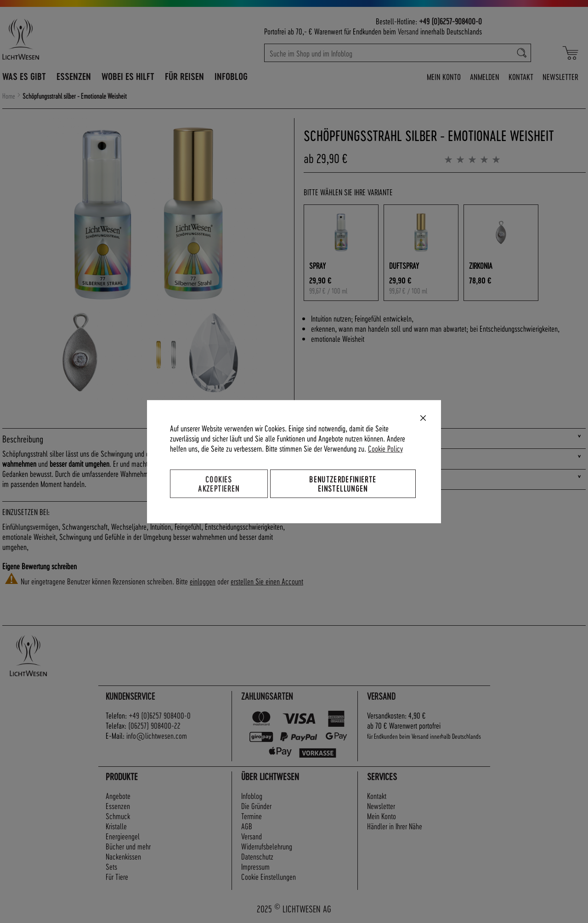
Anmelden (485, 76)
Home (9, 96)
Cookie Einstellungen (269, 876)
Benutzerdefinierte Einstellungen (343, 483)
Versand (408, 31)
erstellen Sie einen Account (267, 581)
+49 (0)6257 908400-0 (160, 715)
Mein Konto (444, 76)
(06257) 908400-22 (154, 725)
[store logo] (61, 39)
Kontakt (521, 76)
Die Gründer (256, 806)
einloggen (203, 581)
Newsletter (560, 76)
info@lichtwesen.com (157, 735)
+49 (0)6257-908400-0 (450, 21)
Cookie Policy (385, 448)
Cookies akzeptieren (219, 483)
